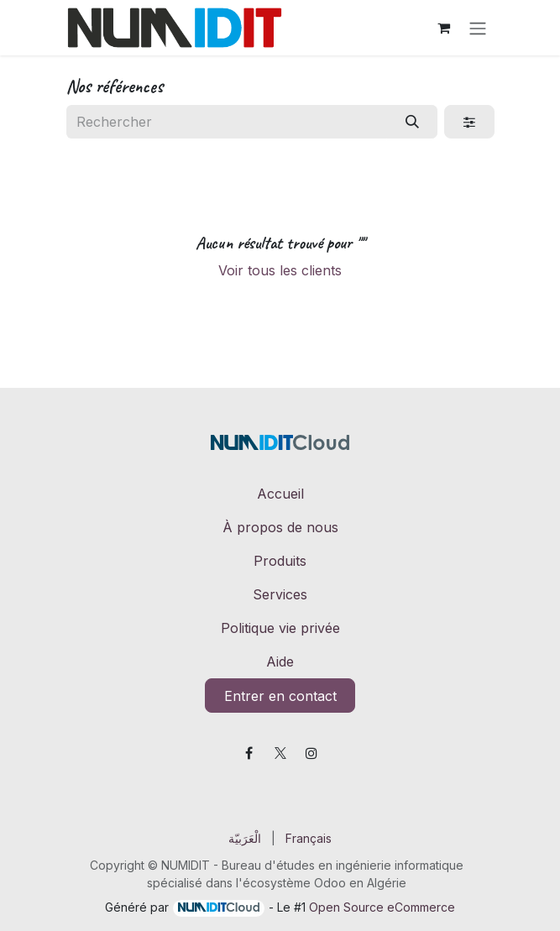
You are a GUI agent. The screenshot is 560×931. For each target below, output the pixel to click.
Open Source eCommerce (382, 907)
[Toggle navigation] (478, 28)
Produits (280, 561)
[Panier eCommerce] (444, 28)
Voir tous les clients (280, 270)
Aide (280, 662)
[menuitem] (245, 838)
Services (280, 594)
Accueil (280, 494)
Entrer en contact (280, 696)
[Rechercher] (412, 122)
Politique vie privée (280, 628)
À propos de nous (280, 527)
